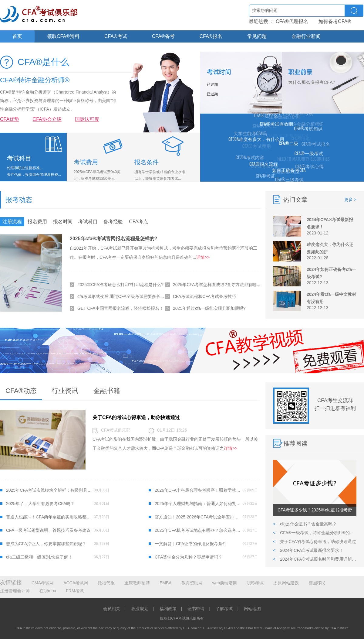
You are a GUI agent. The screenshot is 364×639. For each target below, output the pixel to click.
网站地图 (252, 609)
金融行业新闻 (306, 36)
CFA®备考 (163, 36)
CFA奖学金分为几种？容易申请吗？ (189, 557)
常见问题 (257, 36)
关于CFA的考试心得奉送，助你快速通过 (315, 542)
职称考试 (255, 583)
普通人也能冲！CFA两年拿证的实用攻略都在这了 (50, 517)
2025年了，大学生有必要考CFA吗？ (40, 504)
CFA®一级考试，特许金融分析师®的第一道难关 (315, 533)
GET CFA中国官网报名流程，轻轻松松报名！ (120, 308)
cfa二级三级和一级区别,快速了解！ (39, 557)
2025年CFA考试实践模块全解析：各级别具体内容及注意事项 (50, 490)
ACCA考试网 (76, 583)
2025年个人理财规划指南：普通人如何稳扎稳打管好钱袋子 (199, 504)
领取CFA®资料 (63, 36)
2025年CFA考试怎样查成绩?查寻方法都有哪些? (218, 285)
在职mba (48, 591)
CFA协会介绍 (47, 119)
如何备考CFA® (335, 21)
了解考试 (224, 609)
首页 (17, 36)
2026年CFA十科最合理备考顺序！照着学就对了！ (199, 490)
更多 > (350, 200)
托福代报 (106, 583)
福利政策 (168, 609)
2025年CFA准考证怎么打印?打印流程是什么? (120, 285)
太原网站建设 (286, 583)
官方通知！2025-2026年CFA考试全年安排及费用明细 (199, 517)
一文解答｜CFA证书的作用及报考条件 (191, 544)
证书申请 (196, 609)
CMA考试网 (43, 583)
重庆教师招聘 (137, 583)
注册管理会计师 (15, 591)
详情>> (203, 257)
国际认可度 (87, 119)
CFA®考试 (116, 36)
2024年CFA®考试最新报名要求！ (308, 550)
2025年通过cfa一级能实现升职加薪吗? (209, 308)
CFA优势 (10, 119)
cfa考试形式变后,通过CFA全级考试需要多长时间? (124, 296)
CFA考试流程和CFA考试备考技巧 (204, 296)
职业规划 (140, 609)
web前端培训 (225, 583)
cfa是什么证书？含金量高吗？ (305, 524)
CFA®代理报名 (292, 21)
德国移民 (317, 583)
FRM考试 (75, 591)
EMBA (166, 583)
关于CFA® (24, 48)
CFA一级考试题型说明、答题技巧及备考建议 (48, 530)
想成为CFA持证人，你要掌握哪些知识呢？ (46, 544)
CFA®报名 (211, 36)
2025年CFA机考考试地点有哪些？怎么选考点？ (199, 530)
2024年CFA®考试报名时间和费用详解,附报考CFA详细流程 (315, 559)
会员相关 (112, 609)
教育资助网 (192, 583)
